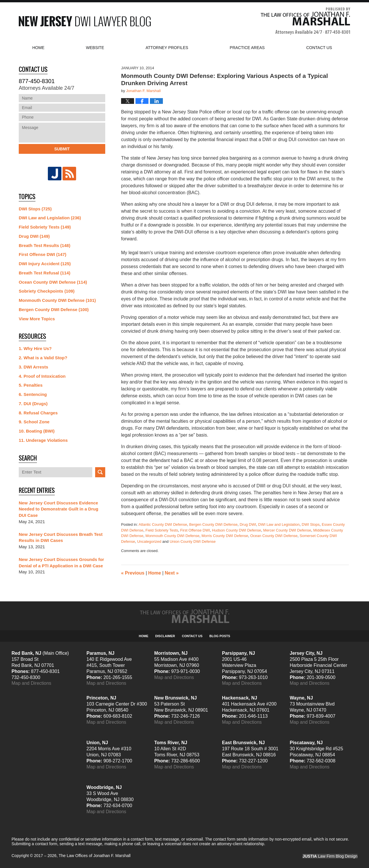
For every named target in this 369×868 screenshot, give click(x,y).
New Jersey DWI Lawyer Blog (85, 21)
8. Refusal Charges (38, 413)
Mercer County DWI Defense (287, 530)
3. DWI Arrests (33, 367)
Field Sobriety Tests (162, 530)
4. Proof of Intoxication (42, 376)
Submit (62, 149)
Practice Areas (247, 48)
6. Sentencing (33, 394)
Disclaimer (165, 636)
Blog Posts (220, 636)
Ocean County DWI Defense (274, 536)
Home (38, 48)
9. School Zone (34, 422)
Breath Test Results (45, 245)
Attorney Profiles (167, 48)
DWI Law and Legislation (279, 524)
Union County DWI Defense (193, 541)
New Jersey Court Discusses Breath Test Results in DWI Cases (61, 537)
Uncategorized (149, 541)
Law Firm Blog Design (330, 856)
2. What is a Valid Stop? (43, 358)
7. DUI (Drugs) (33, 404)
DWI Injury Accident (45, 264)
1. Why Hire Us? (35, 348)
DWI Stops (311, 524)
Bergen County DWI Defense (213, 524)
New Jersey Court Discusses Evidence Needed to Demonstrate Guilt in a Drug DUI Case (59, 509)
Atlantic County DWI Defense (163, 524)
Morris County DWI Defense (225, 536)
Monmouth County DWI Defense (173, 536)
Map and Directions (31, 683)
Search (100, 472)
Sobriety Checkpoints (47, 291)
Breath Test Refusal (45, 273)
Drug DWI (248, 524)
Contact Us (192, 636)
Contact (319, 48)
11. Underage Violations (43, 440)
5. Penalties (31, 385)
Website (95, 48)
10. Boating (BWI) (37, 431)
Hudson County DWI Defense (237, 530)
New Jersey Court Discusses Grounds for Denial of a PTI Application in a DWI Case (61, 563)
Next (172, 573)
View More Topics (37, 319)
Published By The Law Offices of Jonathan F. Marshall (305, 21)
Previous (133, 573)
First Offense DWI (195, 530)
